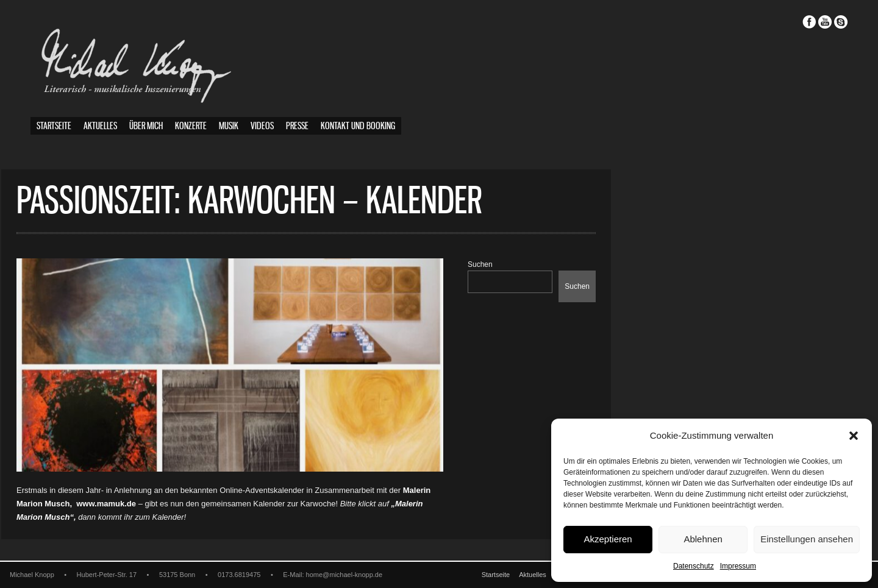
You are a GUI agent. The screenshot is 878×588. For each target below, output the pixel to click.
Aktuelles (100, 126)
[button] (854, 436)
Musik (229, 126)
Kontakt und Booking (358, 126)
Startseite (54, 126)
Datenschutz (694, 566)
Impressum (738, 566)
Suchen (509, 264)
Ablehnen (703, 539)
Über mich (146, 126)
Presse (297, 126)
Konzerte (191, 126)
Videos (262, 126)
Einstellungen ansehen (807, 539)
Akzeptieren (608, 539)
